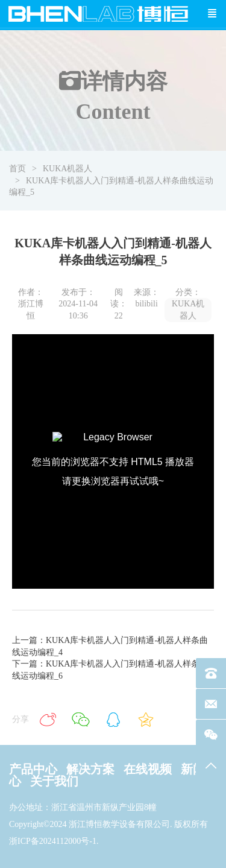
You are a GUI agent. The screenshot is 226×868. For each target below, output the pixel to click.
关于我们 (54, 781)
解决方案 (90, 769)
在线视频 (148, 769)
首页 (17, 169)
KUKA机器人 (67, 169)
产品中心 (33, 769)
